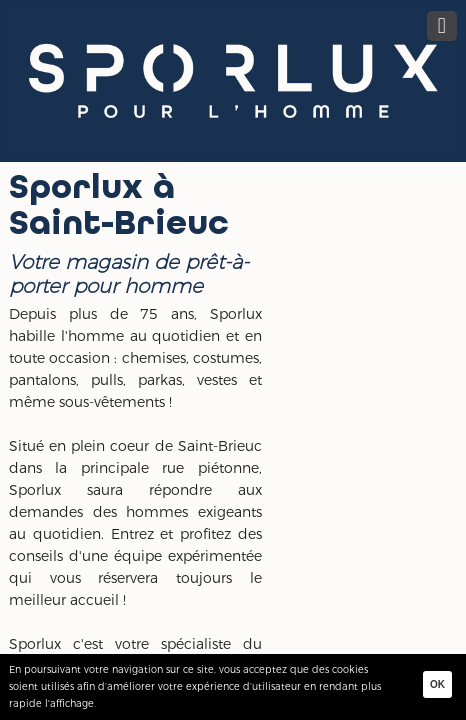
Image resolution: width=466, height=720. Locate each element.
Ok (437, 684)
